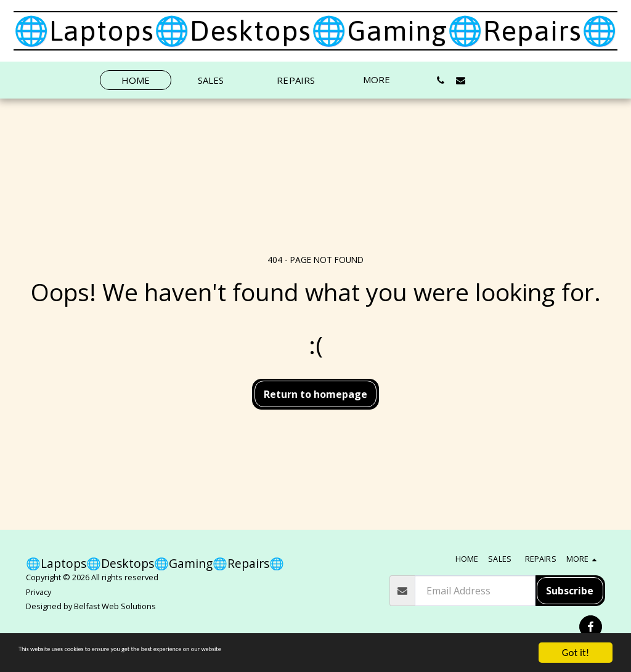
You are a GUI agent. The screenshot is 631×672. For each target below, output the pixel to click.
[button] (440, 80)
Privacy (39, 592)
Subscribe (570, 591)
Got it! (576, 653)
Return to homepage (315, 394)
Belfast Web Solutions (115, 606)
